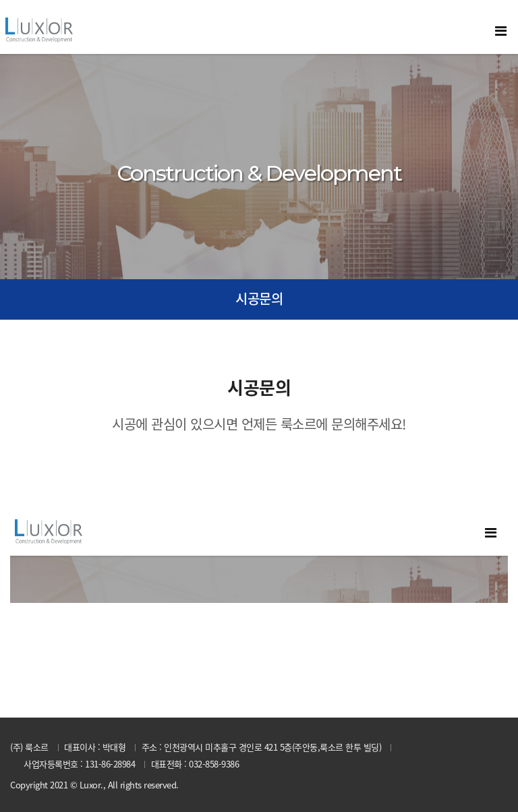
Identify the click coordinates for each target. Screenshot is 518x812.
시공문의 (259, 298)
